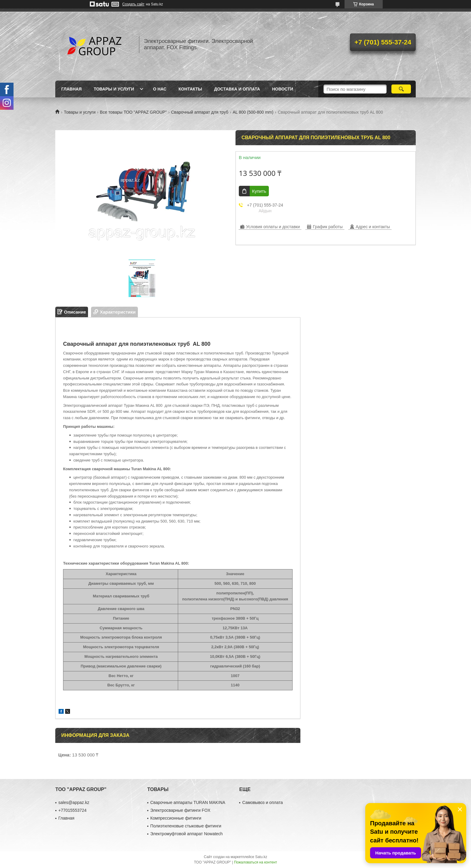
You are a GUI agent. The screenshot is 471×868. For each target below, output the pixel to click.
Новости (283, 89)
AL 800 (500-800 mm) (253, 112)
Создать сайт (133, 4)
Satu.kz (261, 857)
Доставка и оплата (237, 89)
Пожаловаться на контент (255, 862)
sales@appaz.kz (74, 802)
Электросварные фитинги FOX (180, 810)
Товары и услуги (114, 89)
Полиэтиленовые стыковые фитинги (186, 826)
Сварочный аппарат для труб (200, 112)
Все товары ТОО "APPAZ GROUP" (133, 112)
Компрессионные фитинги (176, 818)
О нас (160, 89)
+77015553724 (72, 810)
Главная (71, 89)
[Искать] (401, 89)
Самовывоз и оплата (262, 802)
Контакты (190, 89)
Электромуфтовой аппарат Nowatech (186, 834)
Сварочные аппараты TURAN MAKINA (188, 802)
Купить (259, 191)
